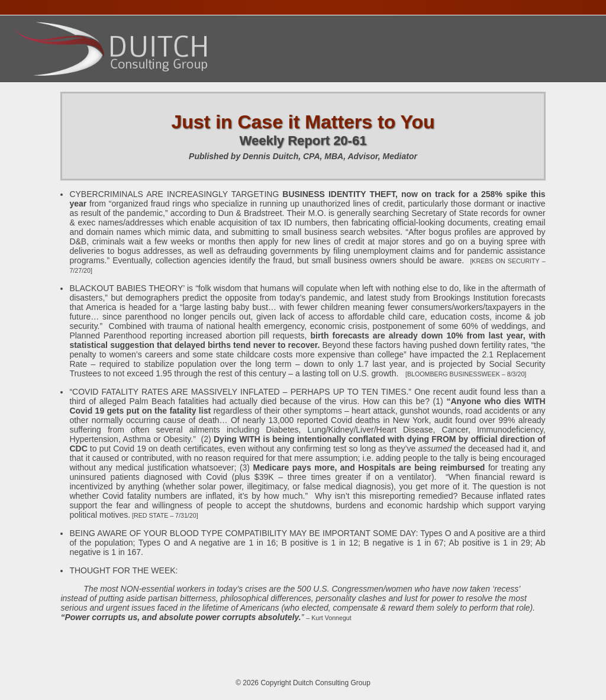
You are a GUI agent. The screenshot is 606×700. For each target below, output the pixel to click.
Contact (410, 88)
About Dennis (87, 88)
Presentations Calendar (245, 88)
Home (30, 88)
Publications (347, 88)
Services (153, 88)
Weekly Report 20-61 (303, 141)
